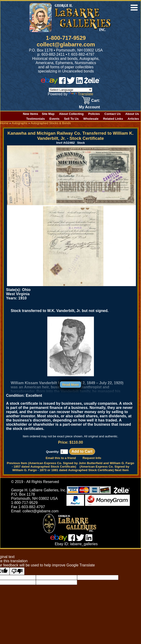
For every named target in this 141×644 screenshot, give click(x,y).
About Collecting (71, 114)
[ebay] (49, 83)
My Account (89, 107)
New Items (30, 114)
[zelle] (92, 83)
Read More (71, 385)
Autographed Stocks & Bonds (51, 123)
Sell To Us (71, 119)
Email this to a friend (61, 458)
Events (54, 119)
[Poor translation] (17, 571)
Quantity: (57, 452)
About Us (132, 114)
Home (4, 123)
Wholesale (91, 119)
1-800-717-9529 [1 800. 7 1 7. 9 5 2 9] (66, 38)
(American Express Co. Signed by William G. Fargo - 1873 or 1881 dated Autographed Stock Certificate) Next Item (71, 468)
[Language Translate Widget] (70, 90)
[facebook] (62, 83)
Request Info (92, 458)
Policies (94, 114)
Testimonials (36, 119)
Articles (133, 119)
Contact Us (113, 114)
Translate (81, 94)
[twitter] (71, 83)
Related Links (113, 119)
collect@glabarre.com (66, 44)
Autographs (19, 123)
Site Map (48, 114)
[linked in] (79, 83)
